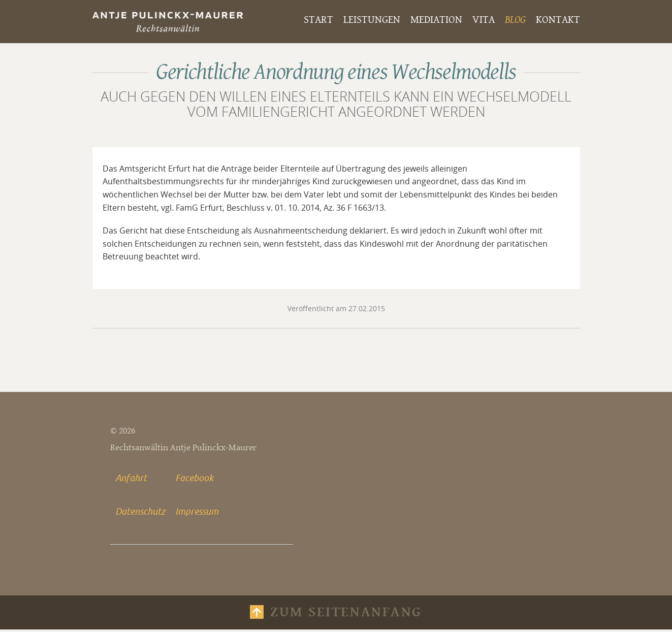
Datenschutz (140, 513)
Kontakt (558, 20)
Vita (484, 20)
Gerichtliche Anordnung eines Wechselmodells (336, 72)
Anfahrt (131, 479)
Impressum (197, 513)
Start (318, 20)
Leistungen (372, 20)
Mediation (436, 20)
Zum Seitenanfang (346, 615)
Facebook (194, 479)
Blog (515, 20)
